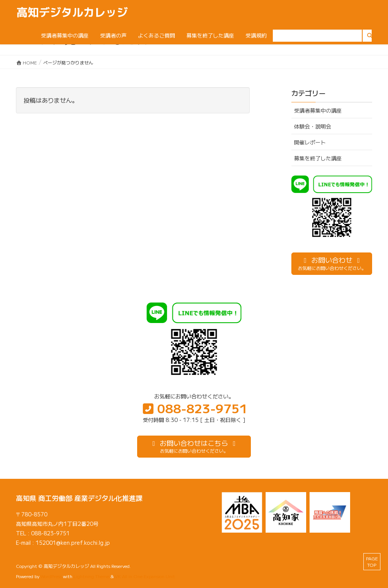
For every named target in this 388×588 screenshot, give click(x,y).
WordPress (51, 576)
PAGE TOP (372, 561)
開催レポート (310, 142)
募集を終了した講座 (318, 158)
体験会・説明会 (313, 126)
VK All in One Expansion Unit (145, 576)
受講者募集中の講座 (318, 110)
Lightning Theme (91, 576)
